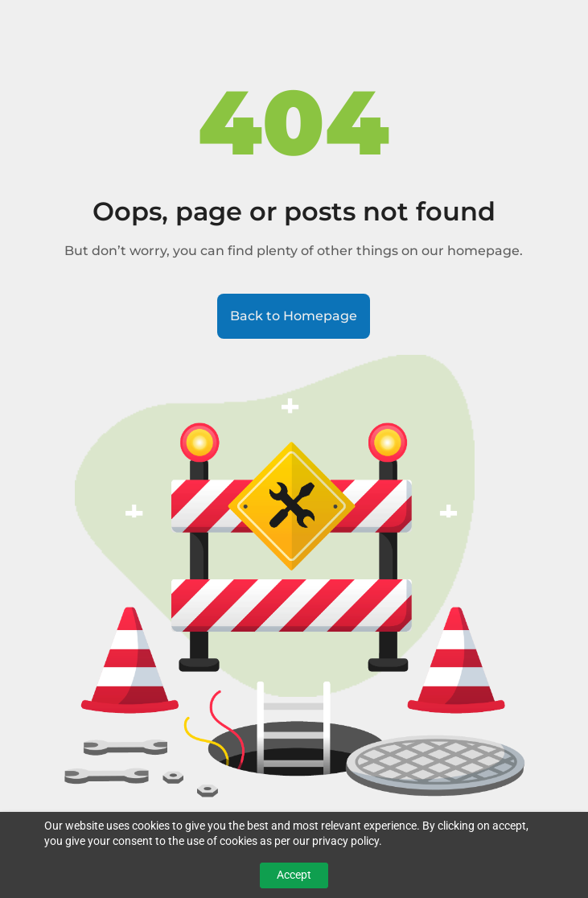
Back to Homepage (294, 316)
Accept (294, 875)
